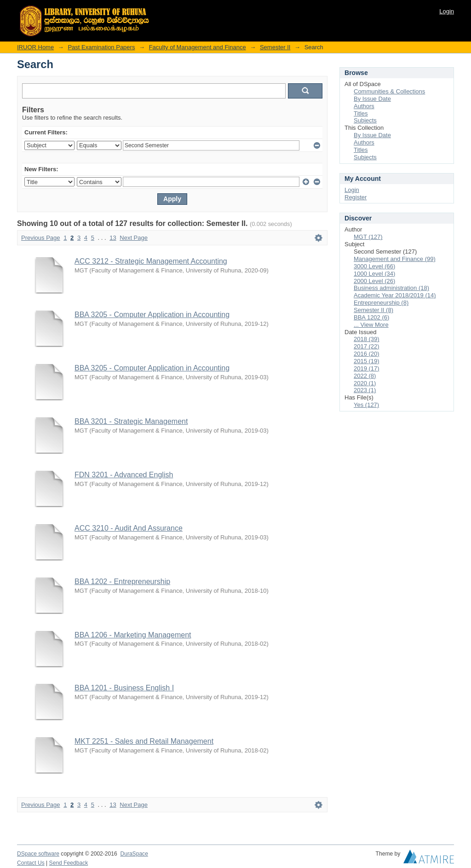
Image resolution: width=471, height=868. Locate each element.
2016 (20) (367, 354)
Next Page (134, 238)
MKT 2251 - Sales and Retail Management (144, 741)
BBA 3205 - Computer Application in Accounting (152, 315)
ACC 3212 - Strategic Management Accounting (151, 261)
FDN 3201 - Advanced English (124, 475)
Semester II (275, 47)
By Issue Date (372, 99)
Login (447, 11)
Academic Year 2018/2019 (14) (395, 295)
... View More (371, 325)
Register (356, 197)
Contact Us (31, 863)
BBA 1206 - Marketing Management (133, 635)
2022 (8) (365, 376)
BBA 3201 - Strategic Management (131, 421)
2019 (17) (367, 368)
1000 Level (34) (374, 274)
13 (113, 238)
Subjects (365, 120)
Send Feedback (69, 863)
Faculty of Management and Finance (198, 47)
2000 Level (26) (374, 281)
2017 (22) (367, 346)
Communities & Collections (389, 91)
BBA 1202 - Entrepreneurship (122, 582)
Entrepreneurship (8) (381, 303)
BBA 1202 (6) (371, 317)
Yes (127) (366, 405)
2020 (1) (365, 383)
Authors (364, 106)
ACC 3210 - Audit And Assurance (129, 528)
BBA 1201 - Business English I (124, 688)
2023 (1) (365, 390)
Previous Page (41, 238)
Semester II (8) (373, 310)
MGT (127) (368, 237)
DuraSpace (134, 854)
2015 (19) (367, 361)
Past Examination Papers (101, 47)
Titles (361, 113)
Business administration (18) (391, 288)
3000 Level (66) (374, 266)
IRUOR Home (35, 47)
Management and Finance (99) (395, 259)
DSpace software (38, 854)
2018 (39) (367, 339)
